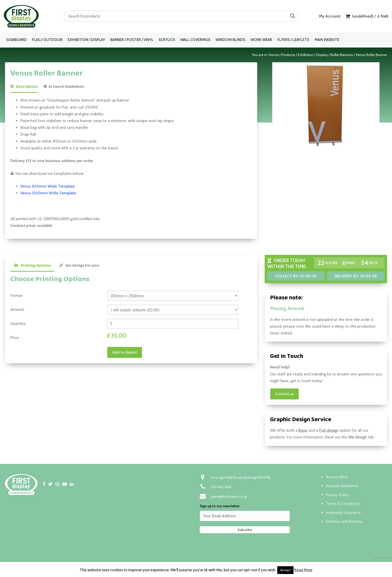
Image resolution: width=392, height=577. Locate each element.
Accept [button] (285, 570)
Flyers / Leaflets (293, 40)
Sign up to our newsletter (220, 506)
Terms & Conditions (343, 504)
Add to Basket (125, 352)
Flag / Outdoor (47, 40)
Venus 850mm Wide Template (47, 186)
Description (24, 87)
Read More (303, 570)
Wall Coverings (195, 40)
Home (273, 55)
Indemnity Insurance (343, 513)
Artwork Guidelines (64, 87)
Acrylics (167, 40)
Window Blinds (230, 40)
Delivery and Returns (344, 521)
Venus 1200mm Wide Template (48, 193)
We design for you (79, 265)
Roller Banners (342, 55)
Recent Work (337, 477)
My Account (330, 16)
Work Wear (261, 40)
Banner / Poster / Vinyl (132, 40)
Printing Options (32, 265)
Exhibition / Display (86, 40)
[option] (326, 105)
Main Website (327, 40)
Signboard (16, 40)
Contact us (284, 394)
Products (288, 55)
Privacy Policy (337, 495)
